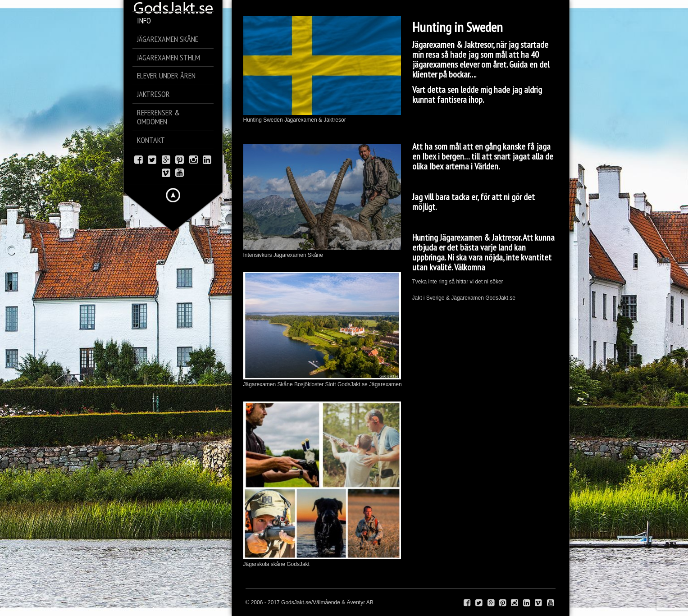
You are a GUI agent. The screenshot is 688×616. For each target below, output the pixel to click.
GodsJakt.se (500, 298)
